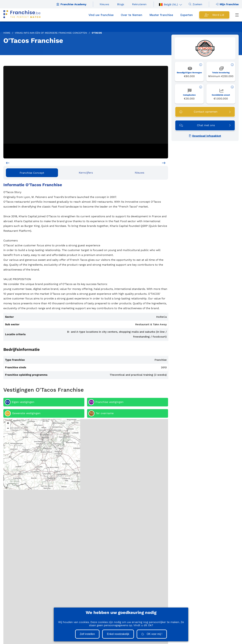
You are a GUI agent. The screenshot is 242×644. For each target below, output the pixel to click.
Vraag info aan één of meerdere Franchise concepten (51, 33)
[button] (8, 424)
